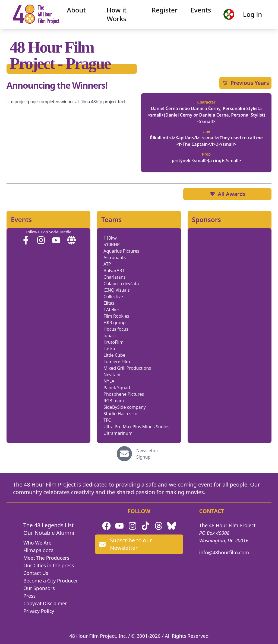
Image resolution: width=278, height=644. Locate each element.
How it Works (117, 15)
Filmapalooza (39, 550)
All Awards (227, 194)
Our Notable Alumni (49, 533)
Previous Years (245, 83)
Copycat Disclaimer (45, 603)
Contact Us (36, 573)
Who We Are (37, 543)
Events (200, 11)
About (77, 11)
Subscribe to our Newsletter (125, 544)
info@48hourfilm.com (224, 552)
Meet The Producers (46, 558)
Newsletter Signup (147, 454)
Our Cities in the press (49, 565)
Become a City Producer (51, 581)
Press (29, 596)
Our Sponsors (39, 588)
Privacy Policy (39, 611)
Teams (111, 220)
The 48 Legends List (48, 525)
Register (164, 11)
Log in (251, 15)
